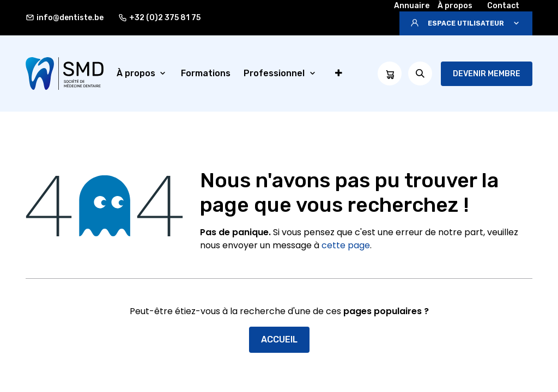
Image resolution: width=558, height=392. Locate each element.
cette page (346, 245)
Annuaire (412, 6)
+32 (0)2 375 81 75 (159, 18)
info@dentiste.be (65, 18)
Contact (503, 6)
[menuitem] (142, 73)
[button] (466, 23)
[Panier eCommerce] (390, 73)
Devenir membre (487, 74)
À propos (455, 6)
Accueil (279, 339)
